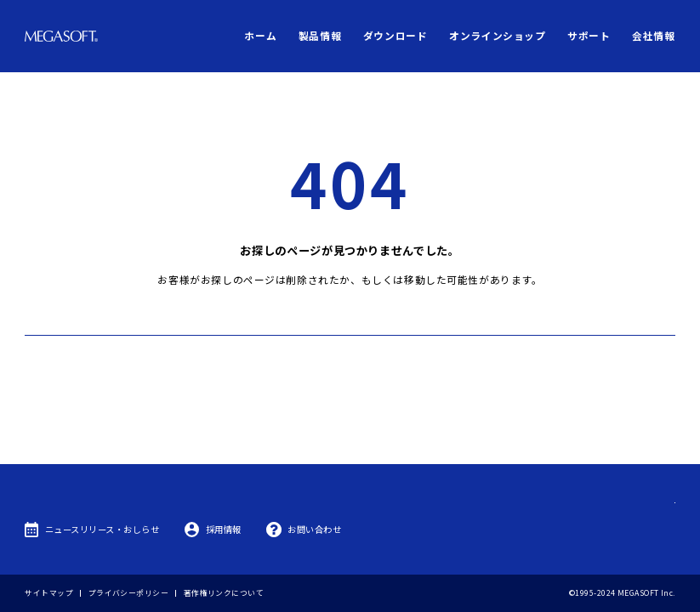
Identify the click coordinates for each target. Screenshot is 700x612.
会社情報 (653, 35)
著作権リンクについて (224, 593)
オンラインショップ (497, 35)
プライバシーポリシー (128, 593)
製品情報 (320, 35)
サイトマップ (49, 593)
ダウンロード (396, 35)
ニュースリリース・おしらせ (102, 529)
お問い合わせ (314, 529)
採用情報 (224, 529)
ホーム (260, 35)
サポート (589, 35)
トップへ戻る (350, 315)
